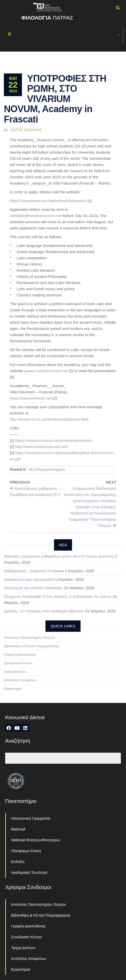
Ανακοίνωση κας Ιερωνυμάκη (29, 579)
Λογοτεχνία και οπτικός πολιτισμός (33, 588)
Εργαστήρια (13, 689)
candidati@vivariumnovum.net (36, 216)
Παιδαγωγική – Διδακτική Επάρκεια (34, 571)
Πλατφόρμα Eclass (26, 851)
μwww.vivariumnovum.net (46, 371)
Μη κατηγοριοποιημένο (47, 469)
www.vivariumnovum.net (31, 398)
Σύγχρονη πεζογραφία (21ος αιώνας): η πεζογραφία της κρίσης (58, 596)
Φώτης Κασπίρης (26, 130)
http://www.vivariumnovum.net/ (41, 447)
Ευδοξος (18, 862)
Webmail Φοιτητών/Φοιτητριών (36, 840)
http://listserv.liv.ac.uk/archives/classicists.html (49, 419)
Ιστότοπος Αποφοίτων (20, 680)
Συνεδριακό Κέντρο (18, 663)
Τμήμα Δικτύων (15, 672)
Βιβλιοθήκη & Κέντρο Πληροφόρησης (31, 646)
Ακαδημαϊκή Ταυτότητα (29, 873)
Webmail (18, 829)
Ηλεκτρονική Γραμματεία (31, 818)
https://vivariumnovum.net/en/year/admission (48, 201)
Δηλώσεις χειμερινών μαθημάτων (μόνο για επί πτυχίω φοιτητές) (59, 556)
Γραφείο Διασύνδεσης (20, 655)
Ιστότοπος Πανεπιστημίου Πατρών (29, 638)
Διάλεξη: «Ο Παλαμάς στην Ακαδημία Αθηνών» (44, 611)
